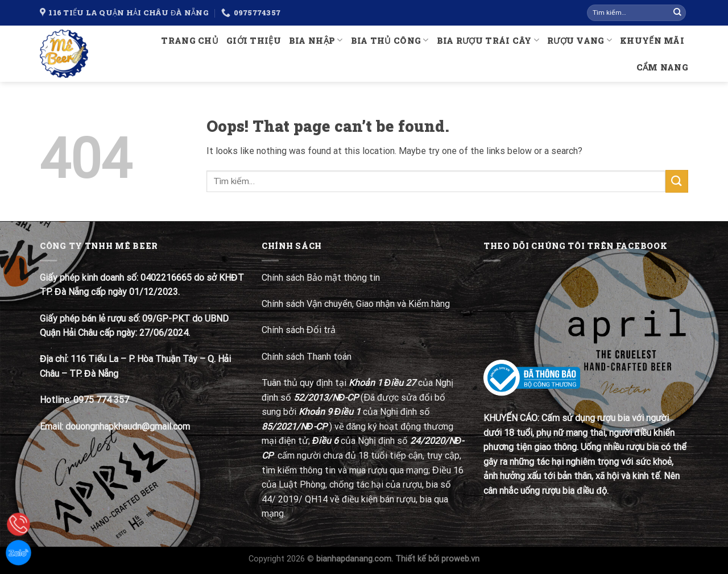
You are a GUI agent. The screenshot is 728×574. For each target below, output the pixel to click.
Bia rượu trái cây (488, 40)
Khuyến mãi (652, 41)
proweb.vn (460, 559)
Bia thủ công (390, 40)
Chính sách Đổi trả (300, 330)
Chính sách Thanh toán (307, 357)
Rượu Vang (580, 40)
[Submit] (677, 13)
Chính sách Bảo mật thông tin (321, 278)
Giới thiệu (254, 41)
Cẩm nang (662, 67)
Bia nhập (316, 40)
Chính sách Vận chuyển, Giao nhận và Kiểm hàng (356, 304)
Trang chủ (190, 41)
